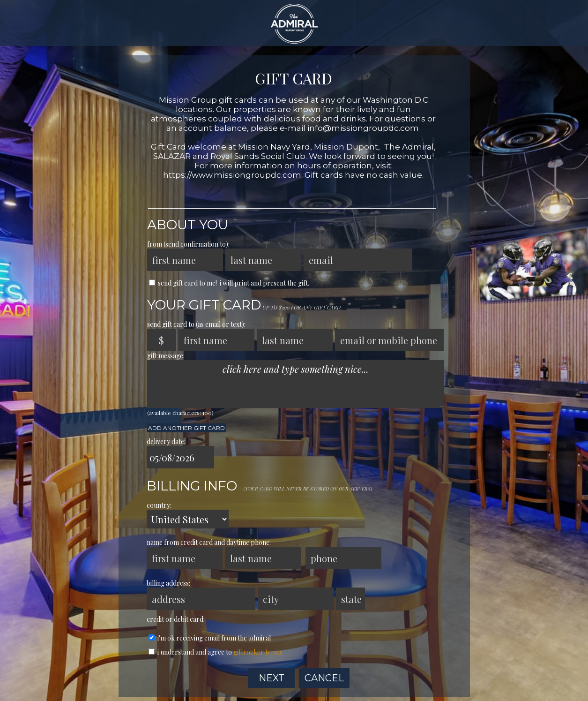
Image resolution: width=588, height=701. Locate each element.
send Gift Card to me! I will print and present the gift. (229, 283)
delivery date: (166, 441)
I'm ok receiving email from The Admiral (210, 638)
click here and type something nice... (296, 384)
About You (188, 225)
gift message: (166, 356)
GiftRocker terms (258, 652)
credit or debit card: (176, 619)
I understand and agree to (216, 652)
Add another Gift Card (186, 428)
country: (159, 505)
